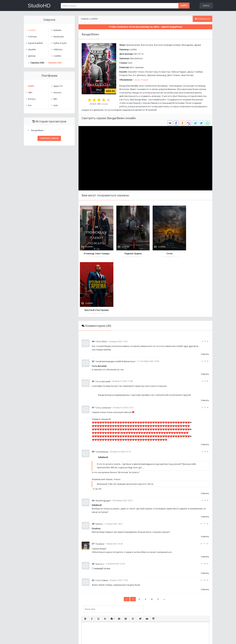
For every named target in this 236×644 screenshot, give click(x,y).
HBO (30, 92)
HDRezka (58, 49)
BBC (55, 99)
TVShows (33, 37)
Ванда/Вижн (37, 130)
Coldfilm (57, 56)
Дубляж (32, 56)
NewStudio (59, 37)
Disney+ (32, 99)
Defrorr (99, 467)
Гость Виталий (103, 325)
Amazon (57, 92)
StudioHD (39, 5)
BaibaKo (58, 30)
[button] (85, 562)
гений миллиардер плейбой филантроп (115, 305)
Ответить (205, 298)
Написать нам (35, 638)
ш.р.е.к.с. (100, 507)
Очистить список (49, 138)
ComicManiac (102, 395)
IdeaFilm (32, 49)
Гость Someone (103, 351)
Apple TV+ (58, 86)
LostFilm (133, 49)
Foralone (100, 488)
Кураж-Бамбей (35, 43)
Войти (206, 5)
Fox (30, 105)
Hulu (56, 105)
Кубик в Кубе (60, 43)
